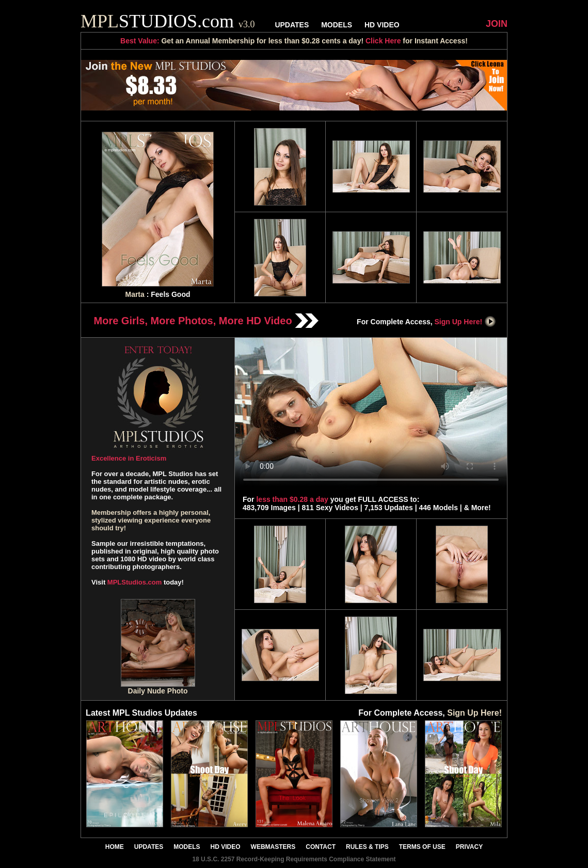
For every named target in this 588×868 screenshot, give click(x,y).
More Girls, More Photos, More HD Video (206, 321)
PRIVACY (469, 847)
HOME (115, 847)
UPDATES (292, 25)
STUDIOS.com (168, 21)
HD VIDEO (382, 25)
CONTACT (321, 847)
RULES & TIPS (367, 847)
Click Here (383, 41)
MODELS (337, 25)
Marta (134, 294)
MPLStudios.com (134, 582)
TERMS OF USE (422, 847)
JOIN (497, 24)
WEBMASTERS (273, 847)
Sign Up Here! (466, 322)
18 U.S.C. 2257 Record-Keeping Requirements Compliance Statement (294, 859)
